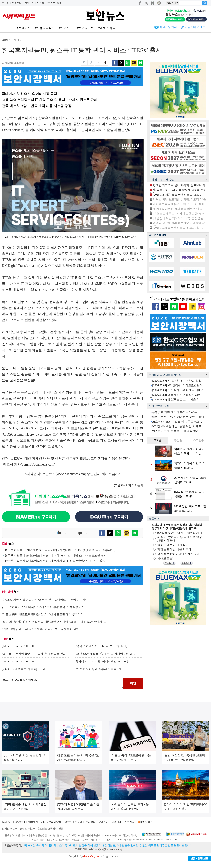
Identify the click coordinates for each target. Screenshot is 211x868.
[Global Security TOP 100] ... (20, 646)
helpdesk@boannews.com (166, 840)
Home (5, 40)
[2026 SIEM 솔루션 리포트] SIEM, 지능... (178, 228)
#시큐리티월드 (45, 28)
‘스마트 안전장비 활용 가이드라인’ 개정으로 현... (34, 654)
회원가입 (17, 2)
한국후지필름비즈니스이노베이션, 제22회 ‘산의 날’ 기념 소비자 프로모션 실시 (56, 555)
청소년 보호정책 (73, 822)
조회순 (157, 440)
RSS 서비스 (146, 822)
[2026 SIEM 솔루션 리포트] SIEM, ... (25, 669)
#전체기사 (24, 28)
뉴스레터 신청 (55, 2)
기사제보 (29, 2)
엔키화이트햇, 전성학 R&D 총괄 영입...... (178, 431)
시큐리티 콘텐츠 (195, 27)
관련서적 (130, 822)
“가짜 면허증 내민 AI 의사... (177, 381)
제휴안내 (116, 822)
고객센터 (103, 822)
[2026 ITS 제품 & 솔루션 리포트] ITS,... (177, 195)
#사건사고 (66, 28)
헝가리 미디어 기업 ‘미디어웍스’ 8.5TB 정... (104, 661)
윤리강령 (90, 822)
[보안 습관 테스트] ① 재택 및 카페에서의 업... (105, 654)
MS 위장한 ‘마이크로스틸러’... (179, 385)
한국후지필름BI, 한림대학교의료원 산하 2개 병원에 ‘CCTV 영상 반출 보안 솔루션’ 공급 (62, 550)
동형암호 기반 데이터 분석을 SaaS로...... (177, 412)
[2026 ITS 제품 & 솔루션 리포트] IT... (99, 669)
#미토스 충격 (107, 28)
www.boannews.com (71, 474)
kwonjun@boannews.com (107, 849)
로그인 (5, 2)
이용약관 (33, 822)
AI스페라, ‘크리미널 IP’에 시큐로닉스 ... (177, 422)
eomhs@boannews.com (38, 465)
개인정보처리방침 (51, 822)
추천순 (178, 440)
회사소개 (7, 822)
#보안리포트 (86, 28)
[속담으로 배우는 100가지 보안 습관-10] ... (103, 646)
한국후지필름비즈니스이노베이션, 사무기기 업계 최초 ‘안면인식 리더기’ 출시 (55, 561)
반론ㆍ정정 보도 (199, 859)
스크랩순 (199, 440)
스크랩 (41, 2)
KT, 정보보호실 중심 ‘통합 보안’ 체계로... (178, 426)
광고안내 (20, 822)
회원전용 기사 (168, 27)
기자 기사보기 (128, 485)
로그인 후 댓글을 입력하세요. (63, 683)
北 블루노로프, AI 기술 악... (177, 400)
